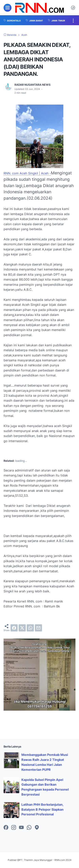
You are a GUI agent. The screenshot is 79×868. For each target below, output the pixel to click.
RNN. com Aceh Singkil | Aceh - (27, 173)
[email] (38, 628)
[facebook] (14, 628)
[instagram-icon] (14, 828)
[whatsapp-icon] (29, 828)
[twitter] (22, 628)
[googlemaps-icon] (37, 828)
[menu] (8, 8)
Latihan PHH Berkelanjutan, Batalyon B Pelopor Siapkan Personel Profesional (42, 809)
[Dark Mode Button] (73, 8)
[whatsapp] (30, 628)
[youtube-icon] (21, 828)
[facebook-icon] (6, 828)
